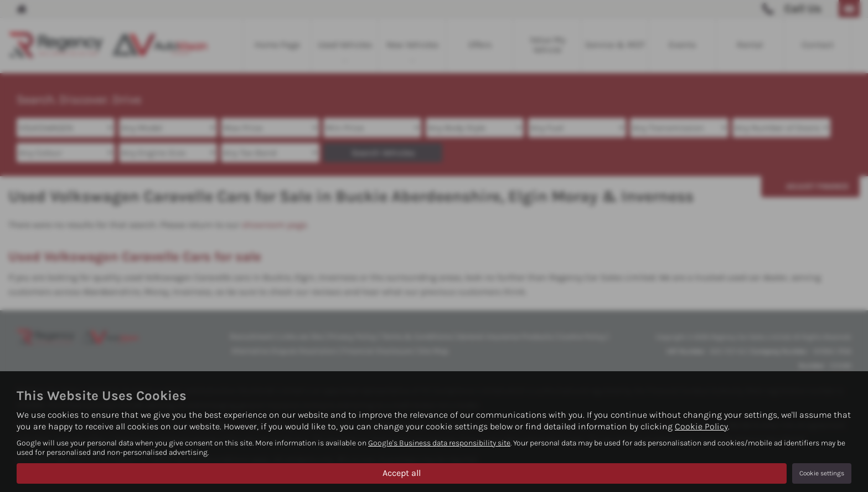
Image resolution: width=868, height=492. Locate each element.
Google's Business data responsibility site (439, 443)
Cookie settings (822, 473)
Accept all (402, 473)
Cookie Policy (701, 426)
